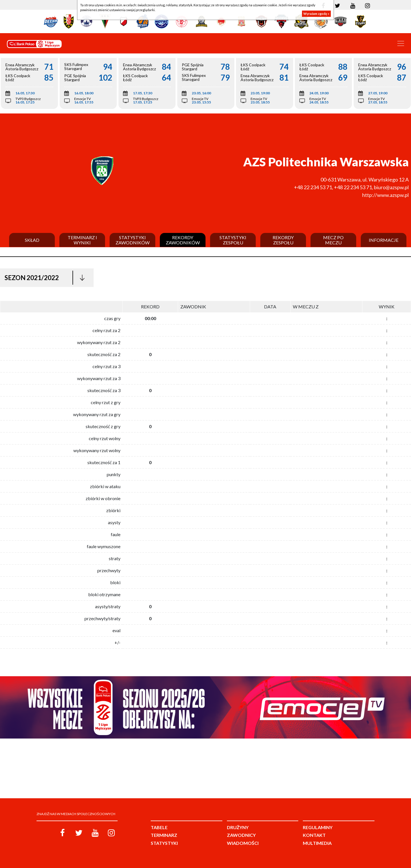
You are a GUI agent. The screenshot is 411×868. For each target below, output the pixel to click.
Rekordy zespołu (283, 240)
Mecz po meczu (333, 240)
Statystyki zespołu (233, 240)
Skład (32, 240)
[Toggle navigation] (401, 43)
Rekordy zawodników (183, 240)
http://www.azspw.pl (385, 195)
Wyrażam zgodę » (316, 14)
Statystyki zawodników (133, 240)
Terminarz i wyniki (82, 240)
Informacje (384, 240)
